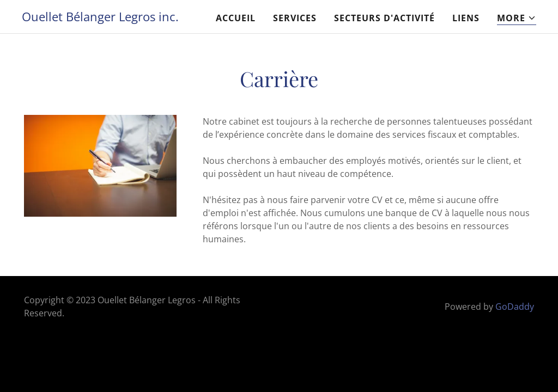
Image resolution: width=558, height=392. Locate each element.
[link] (100, 18)
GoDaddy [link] (515, 307)
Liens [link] (466, 18)
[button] (517, 18)
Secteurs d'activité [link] (384, 18)
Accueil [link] (236, 18)
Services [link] (295, 18)
